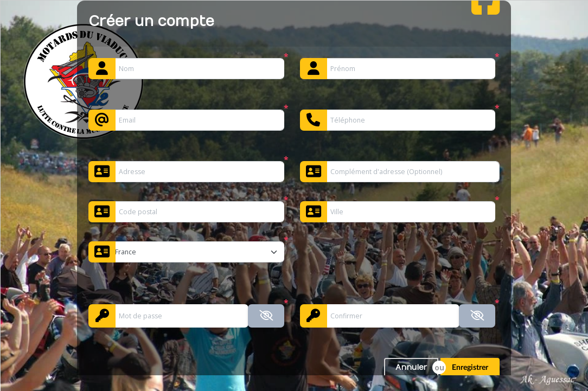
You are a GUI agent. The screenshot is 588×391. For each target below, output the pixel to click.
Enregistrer (470, 368)
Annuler (411, 367)
